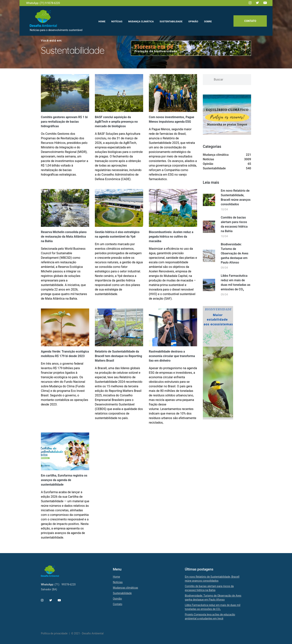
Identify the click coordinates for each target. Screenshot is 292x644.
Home (116, 577)
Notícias (118, 582)
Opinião (117, 599)
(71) (57, 584)
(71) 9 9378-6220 (50, 3)
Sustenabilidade (122, 593)
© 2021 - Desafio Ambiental (87, 633)
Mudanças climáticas (125, 588)
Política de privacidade (54, 633)
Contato (250, 21)
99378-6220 (69, 584)
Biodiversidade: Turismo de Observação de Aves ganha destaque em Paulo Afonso (235, 253)
